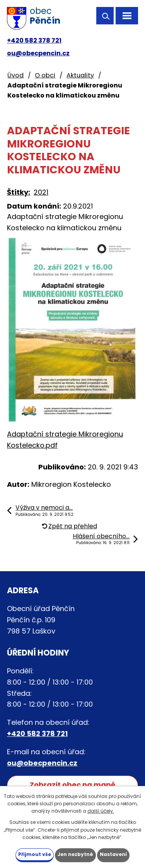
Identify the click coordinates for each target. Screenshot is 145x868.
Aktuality (80, 75)
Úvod (15, 75)
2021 (41, 192)
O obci (45, 75)
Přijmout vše (35, 854)
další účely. (101, 811)
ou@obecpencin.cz (38, 53)
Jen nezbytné (75, 854)
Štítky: (19, 192)
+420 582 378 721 (34, 40)
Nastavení (113, 854)
